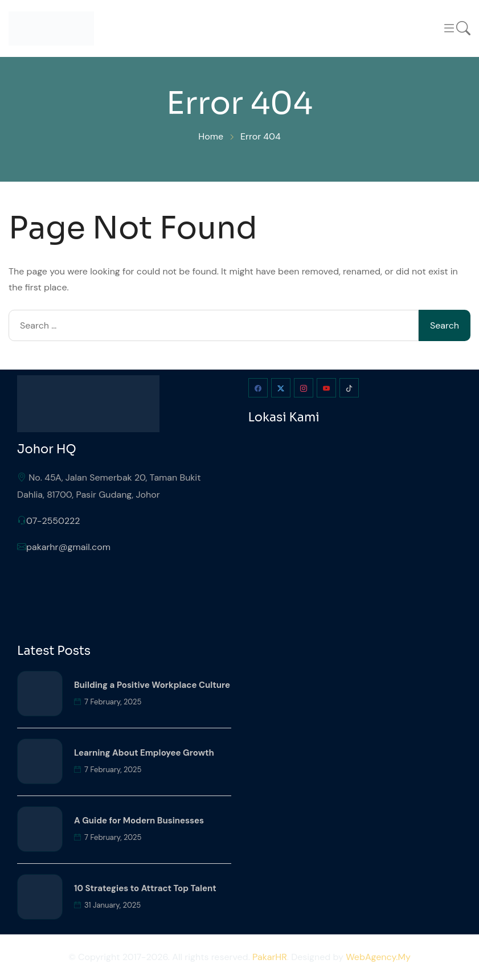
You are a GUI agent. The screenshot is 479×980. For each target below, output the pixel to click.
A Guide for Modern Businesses (139, 821)
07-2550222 (53, 521)
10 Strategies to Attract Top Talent (145, 888)
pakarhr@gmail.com (68, 547)
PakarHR (270, 957)
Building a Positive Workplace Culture (152, 685)
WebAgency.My (378, 957)
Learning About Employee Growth (144, 753)
